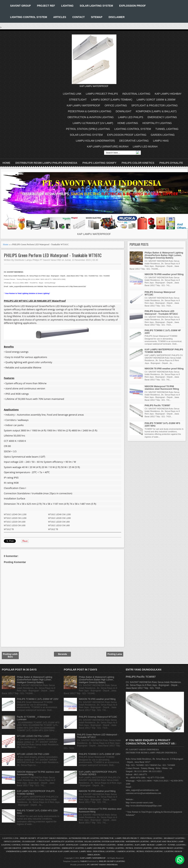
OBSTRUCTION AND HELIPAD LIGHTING (41, 848)
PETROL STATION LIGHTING (139, 848)
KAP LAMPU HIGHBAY (168, 94)
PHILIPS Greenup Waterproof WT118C (98, 717)
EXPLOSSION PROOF (132, 6)
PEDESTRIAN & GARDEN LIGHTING (90, 111)
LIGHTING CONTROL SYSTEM (29, 17)
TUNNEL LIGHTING (167, 129)
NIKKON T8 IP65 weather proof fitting (164, 274)
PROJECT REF (46, 6)
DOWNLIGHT (124, 111)
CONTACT (78, 17)
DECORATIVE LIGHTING (134, 141)
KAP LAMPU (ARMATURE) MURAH (108, 147)
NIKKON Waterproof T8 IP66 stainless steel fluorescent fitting (162, 388)
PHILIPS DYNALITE (171, 163)
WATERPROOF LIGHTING (137, 841)
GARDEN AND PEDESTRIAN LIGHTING (98, 845)
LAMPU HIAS (161, 141)
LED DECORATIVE (12, 848)
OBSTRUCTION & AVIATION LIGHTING (91, 117)
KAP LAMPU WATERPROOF (84, 105)
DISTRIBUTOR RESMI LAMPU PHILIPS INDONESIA (46, 163)
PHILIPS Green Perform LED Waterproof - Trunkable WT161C (53, 255)
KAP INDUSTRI (117, 841)
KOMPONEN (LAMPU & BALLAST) (156, 111)
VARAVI (84, 861)
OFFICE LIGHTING (116, 105)
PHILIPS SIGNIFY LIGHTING (112, 861)
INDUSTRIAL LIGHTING (136, 94)
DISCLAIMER (116, 17)
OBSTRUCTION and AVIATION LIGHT (48, 845)
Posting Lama (115, 654)
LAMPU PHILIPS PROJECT (127, 838)
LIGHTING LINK (72, 94)
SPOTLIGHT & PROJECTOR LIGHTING (154, 105)
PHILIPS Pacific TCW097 (157, 405)
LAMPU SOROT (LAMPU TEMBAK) (112, 100)
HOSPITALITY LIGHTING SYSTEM (67, 841)
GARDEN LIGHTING (163, 135)
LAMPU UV (161, 845)
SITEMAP (97, 17)
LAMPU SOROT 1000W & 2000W (156, 100)
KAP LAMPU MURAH (145, 845)
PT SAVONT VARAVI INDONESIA (53, 838)
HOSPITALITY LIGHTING (157, 123)
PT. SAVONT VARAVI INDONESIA (102, 865)
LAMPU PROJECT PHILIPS (102, 94)
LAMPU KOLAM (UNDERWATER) (95, 141)
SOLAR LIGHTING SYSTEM (96, 6)
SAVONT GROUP (20, 6)
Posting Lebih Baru (10, 655)
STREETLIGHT (78, 100)
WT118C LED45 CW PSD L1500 (33, 754)
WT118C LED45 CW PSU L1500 (33, 736)
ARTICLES (60, 17)
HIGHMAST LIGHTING (174, 838)
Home (6, 163)
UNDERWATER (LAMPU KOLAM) (21, 851)
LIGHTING (67, 6)
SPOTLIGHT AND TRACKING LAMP (167, 841)
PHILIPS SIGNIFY (28, 838)
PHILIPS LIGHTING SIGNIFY (99, 163)
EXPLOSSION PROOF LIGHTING (127, 135)
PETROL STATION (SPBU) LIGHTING (88, 129)
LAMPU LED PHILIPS (131, 117)
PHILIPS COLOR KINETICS (138, 163)
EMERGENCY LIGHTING (162, 117)
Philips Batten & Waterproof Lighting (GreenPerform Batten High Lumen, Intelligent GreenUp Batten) (164, 255)
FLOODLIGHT (29, 841)
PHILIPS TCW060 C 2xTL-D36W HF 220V (38, 699)
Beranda (62, 654)
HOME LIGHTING (128, 123)
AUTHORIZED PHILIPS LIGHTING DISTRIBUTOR (91, 838)
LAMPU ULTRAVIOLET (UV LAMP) (93, 123)
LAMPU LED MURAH (145, 147)
